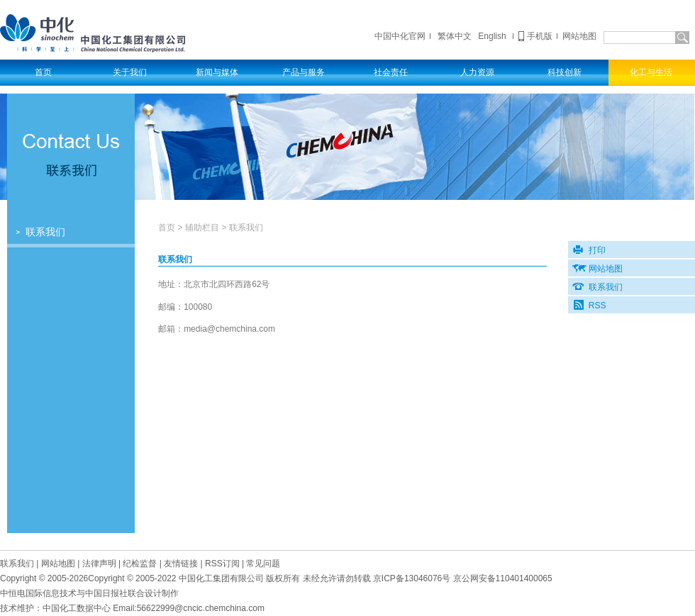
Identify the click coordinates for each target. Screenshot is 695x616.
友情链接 (181, 564)
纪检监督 (140, 564)
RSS (597, 306)
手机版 (540, 36)
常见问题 (263, 564)
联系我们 (45, 232)
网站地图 (579, 36)
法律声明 (99, 564)
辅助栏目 (202, 228)
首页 (167, 228)
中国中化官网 (400, 36)
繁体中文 (455, 36)
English (492, 36)
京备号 (412, 578)
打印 (597, 250)
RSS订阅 (222, 564)
